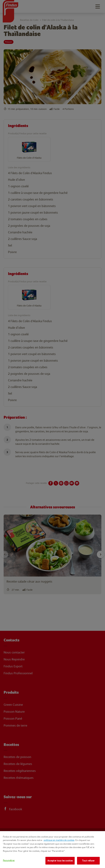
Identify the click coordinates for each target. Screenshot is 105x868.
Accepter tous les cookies (60, 861)
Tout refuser (88, 861)
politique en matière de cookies (59, 840)
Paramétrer (9, 860)
